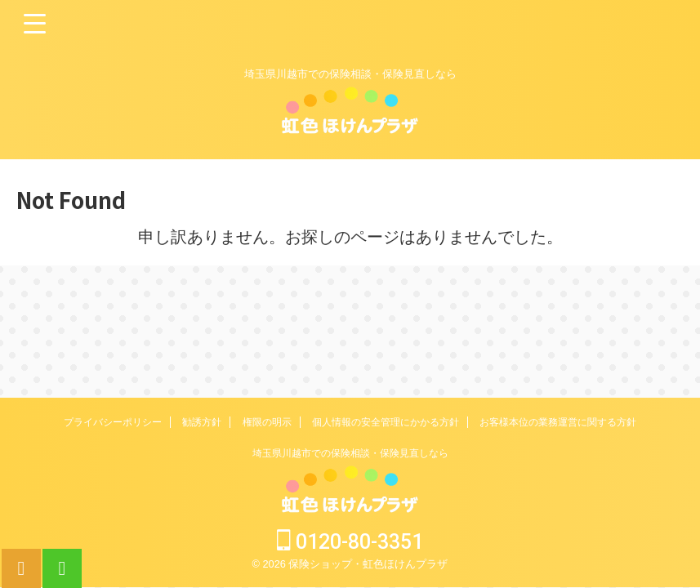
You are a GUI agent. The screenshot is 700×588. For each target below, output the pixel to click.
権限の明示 (267, 422)
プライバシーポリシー (113, 422)
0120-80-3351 (350, 542)
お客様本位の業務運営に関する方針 (558, 422)
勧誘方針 (202, 422)
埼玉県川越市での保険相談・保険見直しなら (350, 453)
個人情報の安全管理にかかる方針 (386, 422)
